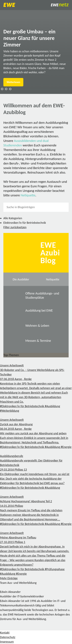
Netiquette (28, 195)
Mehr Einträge (9, 578)
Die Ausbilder (21, 279)
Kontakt (5, 633)
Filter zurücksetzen (15, 227)
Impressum (7, 642)
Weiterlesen (13, 82)
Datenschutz (8, 637)
